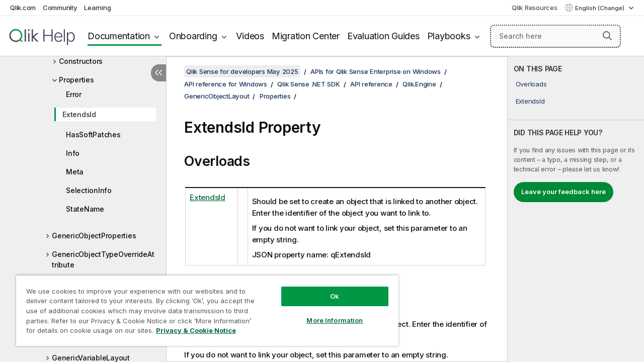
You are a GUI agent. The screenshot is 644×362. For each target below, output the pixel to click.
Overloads (531, 84)
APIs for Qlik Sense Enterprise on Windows (376, 71)
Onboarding (193, 36)
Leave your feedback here (563, 192)
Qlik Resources (535, 8)
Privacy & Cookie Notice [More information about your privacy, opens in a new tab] (196, 330)
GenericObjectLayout (217, 96)
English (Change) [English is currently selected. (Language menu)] (600, 8)
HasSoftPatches (93, 134)
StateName (85, 209)
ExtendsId (79, 114)
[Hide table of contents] (158, 73)
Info (73, 153)
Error (74, 94)
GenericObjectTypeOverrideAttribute (103, 259)
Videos (250, 36)
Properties (76, 80)
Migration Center (306, 36)
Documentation (119, 36)
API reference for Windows (226, 84)
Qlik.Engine (419, 84)
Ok (335, 296)
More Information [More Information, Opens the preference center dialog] (335, 320)
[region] (207, 310)
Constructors (81, 61)
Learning (97, 8)
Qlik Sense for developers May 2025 (242, 71)
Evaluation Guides (383, 36)
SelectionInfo (89, 190)
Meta (75, 172)
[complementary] (576, 209)
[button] (607, 36)
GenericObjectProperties (94, 236)
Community (60, 8)
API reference (371, 84)
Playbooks (449, 36)
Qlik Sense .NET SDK (308, 84)
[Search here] (555, 36)
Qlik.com (23, 8)
